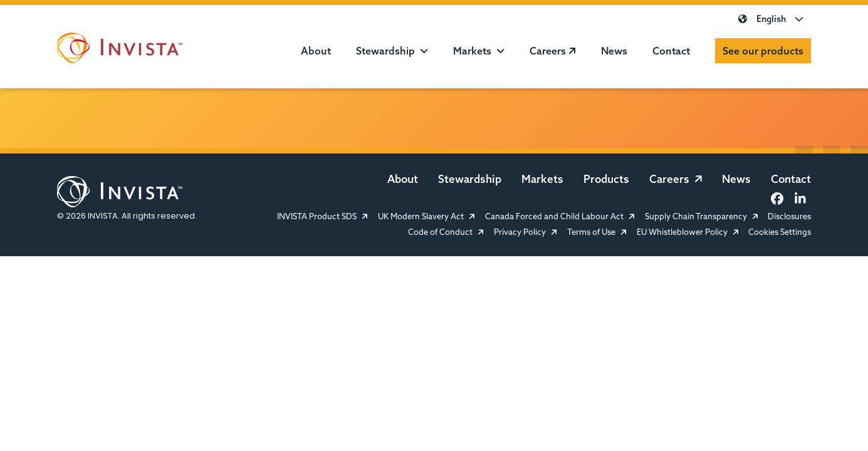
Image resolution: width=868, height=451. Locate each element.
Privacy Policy (526, 232)
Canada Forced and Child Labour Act (560, 216)
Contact (671, 51)
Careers (553, 51)
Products (606, 179)
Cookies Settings (780, 232)
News (614, 51)
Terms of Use (597, 232)
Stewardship (385, 51)
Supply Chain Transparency (702, 216)
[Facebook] (777, 199)
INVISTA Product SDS (322, 216)
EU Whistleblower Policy (688, 232)
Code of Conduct (446, 232)
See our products (763, 51)
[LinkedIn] (800, 199)
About (316, 51)
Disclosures (789, 216)
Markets (472, 51)
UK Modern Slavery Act (426, 216)
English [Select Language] (771, 19)
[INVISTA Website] (120, 50)
